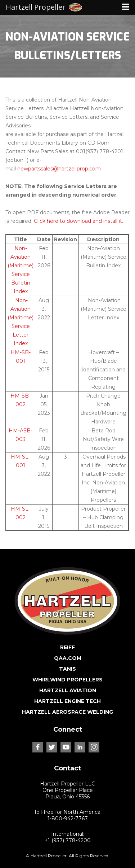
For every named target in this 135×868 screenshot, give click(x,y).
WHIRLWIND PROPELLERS (67, 680)
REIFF (67, 647)
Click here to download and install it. (78, 221)
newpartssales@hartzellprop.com (59, 169)
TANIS (67, 669)
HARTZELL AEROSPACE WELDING (67, 712)
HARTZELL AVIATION (68, 690)
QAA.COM (68, 658)
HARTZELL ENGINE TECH (67, 701)
